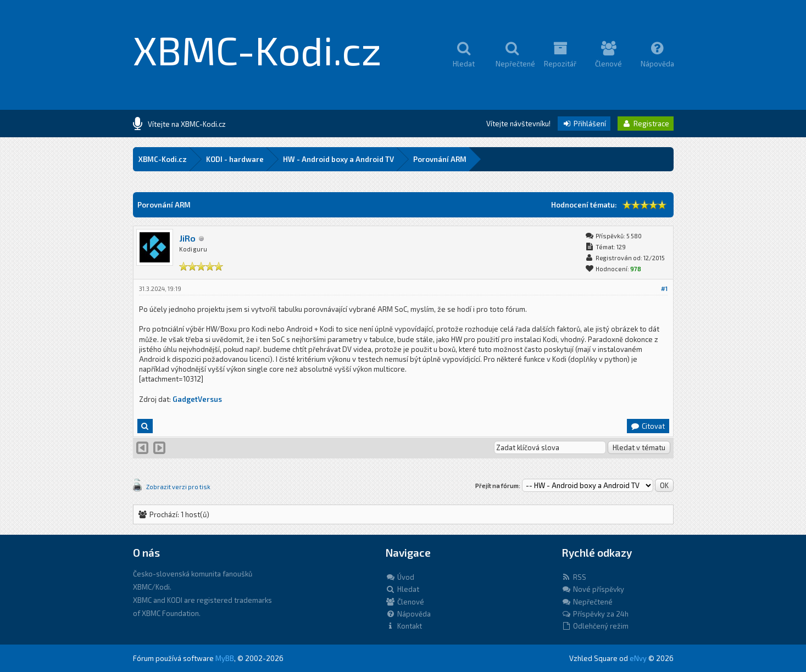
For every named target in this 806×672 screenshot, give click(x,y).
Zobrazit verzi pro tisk (178, 487)
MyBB (225, 658)
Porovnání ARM (440, 159)
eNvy (638, 658)
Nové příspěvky (593, 589)
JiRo (187, 238)
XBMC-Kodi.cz (257, 49)
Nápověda (408, 614)
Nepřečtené (587, 602)
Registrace (646, 124)
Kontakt (404, 626)
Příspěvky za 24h (595, 614)
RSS (574, 577)
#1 (664, 289)
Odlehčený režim (595, 626)
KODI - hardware (235, 159)
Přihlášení (584, 124)
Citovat (647, 426)
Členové (405, 602)
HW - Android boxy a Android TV (338, 159)
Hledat (402, 589)
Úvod (400, 577)
